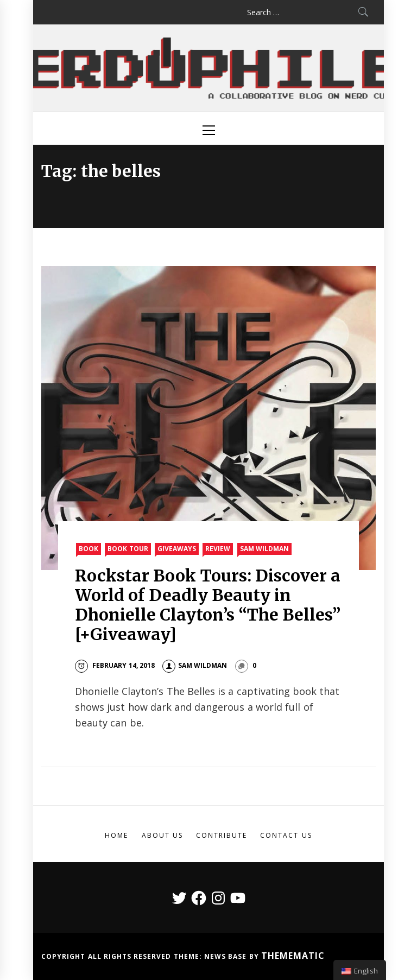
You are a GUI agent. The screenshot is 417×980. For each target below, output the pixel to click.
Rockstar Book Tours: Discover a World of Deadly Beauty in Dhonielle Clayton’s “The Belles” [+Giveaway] (208, 605)
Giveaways (177, 549)
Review (218, 549)
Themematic (293, 956)
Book (89, 549)
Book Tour (128, 549)
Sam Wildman (264, 549)
